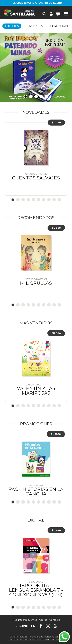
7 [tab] (44, 200)
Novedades (34, 26)
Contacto (55, 620)
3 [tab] (36, 97)
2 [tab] (31, 97)
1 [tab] (26, 97)
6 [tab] (39, 200)
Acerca (43, 620)
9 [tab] (54, 200)
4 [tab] (41, 97)
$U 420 (56, 530)
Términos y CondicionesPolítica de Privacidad (36, 640)
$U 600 (56, 333)
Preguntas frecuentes (24, 620)
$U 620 (56, 228)
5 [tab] (46, 97)
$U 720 (56, 122)
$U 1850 (56, 434)
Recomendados (59, 26)
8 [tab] (49, 200)
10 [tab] (59, 200)
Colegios (12, 26)
